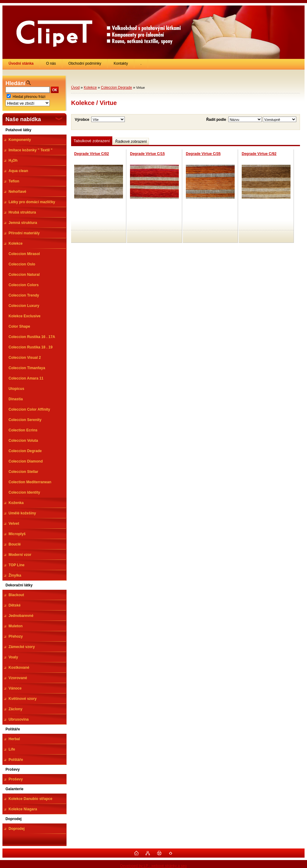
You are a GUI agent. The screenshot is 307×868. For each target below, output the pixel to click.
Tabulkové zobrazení (92, 141)
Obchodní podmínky (85, 63)
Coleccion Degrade (117, 88)
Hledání (15, 83)
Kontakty (121, 63)
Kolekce (90, 88)
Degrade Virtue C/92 (259, 154)
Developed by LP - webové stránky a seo (153, 866)
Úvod (75, 88)
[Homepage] (21, 63)
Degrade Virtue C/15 (147, 154)
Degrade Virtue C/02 (92, 154)
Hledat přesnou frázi (29, 97)
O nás (51, 63)
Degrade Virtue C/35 (203, 154)
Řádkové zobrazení (131, 142)
